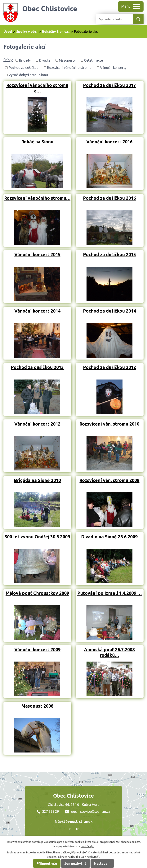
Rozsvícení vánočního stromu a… (37, 88)
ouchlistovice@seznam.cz (88, 811)
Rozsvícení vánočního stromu (69, 68)
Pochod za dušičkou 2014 (109, 311)
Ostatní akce (94, 60)
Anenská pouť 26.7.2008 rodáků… (109, 652)
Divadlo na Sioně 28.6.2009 (109, 537)
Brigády (25, 60)
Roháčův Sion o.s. (56, 31)
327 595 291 (49, 811)
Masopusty (67, 60)
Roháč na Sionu (37, 142)
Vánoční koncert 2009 (37, 649)
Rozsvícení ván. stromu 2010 (109, 424)
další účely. (87, 846)
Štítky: (8, 60)
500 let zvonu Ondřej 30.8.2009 (37, 537)
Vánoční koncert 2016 (109, 142)
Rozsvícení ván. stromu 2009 (109, 480)
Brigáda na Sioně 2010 (37, 480)
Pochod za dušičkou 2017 (109, 85)
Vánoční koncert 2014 (37, 311)
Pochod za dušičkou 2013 (37, 367)
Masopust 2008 (37, 706)
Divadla (45, 60)
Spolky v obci (27, 31)
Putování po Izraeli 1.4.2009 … (109, 593)
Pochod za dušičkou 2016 (109, 198)
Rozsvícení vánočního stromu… (37, 198)
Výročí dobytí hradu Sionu (28, 75)
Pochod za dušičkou (24, 68)
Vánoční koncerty (113, 68)
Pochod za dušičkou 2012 (109, 367)
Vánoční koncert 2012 (37, 424)
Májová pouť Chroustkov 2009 (37, 593)
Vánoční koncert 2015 (37, 254)
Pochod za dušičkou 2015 (109, 254)
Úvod (8, 31)
